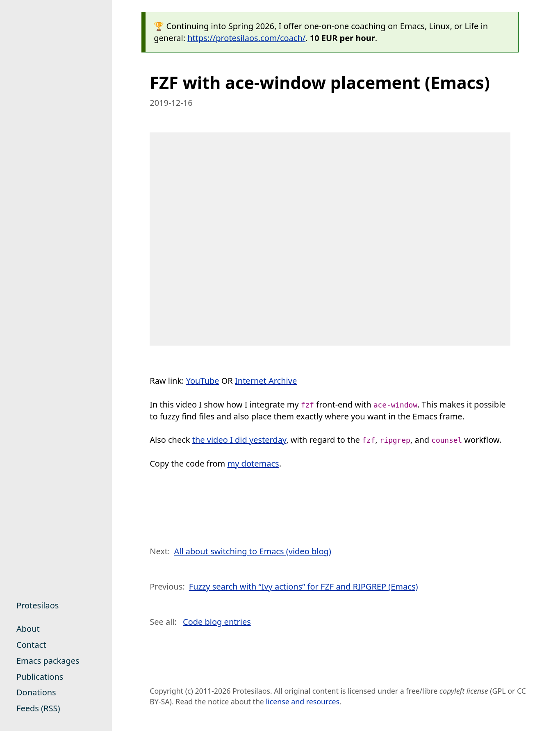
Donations (36, 692)
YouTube (203, 381)
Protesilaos (38, 605)
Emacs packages (48, 661)
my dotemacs (253, 463)
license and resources (303, 701)
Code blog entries (217, 622)
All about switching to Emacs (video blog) (252, 551)
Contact (31, 645)
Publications (40, 677)
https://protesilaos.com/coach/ (246, 38)
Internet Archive (266, 381)
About (28, 629)
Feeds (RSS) (38, 708)
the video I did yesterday (239, 440)
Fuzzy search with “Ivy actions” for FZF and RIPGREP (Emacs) (304, 586)
